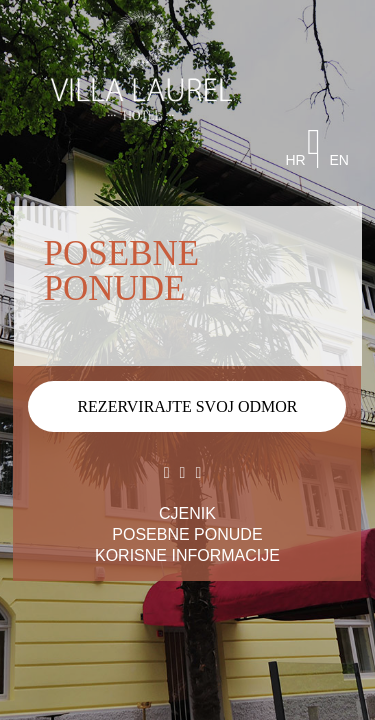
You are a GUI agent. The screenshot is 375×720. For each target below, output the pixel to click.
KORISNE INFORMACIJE (187, 555)
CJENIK (187, 513)
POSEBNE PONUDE (187, 534)
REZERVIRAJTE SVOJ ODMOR (187, 406)
